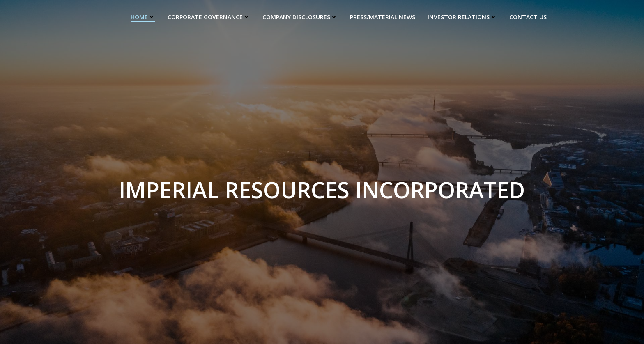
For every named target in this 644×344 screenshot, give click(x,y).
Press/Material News (383, 17)
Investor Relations (462, 17)
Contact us (528, 17)
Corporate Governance (209, 17)
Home (143, 17)
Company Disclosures (300, 17)
